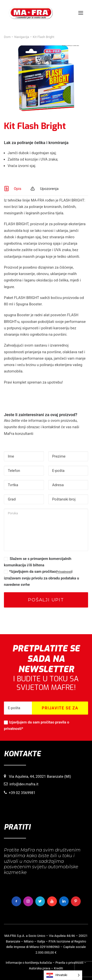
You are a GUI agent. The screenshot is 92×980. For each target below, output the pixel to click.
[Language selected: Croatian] (63, 975)
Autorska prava (40, 968)
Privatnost (64, 572)
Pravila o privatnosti (69, 963)
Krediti (59, 968)
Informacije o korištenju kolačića (29, 963)
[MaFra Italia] (31, 13)
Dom (7, 37)
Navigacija (22, 37)
